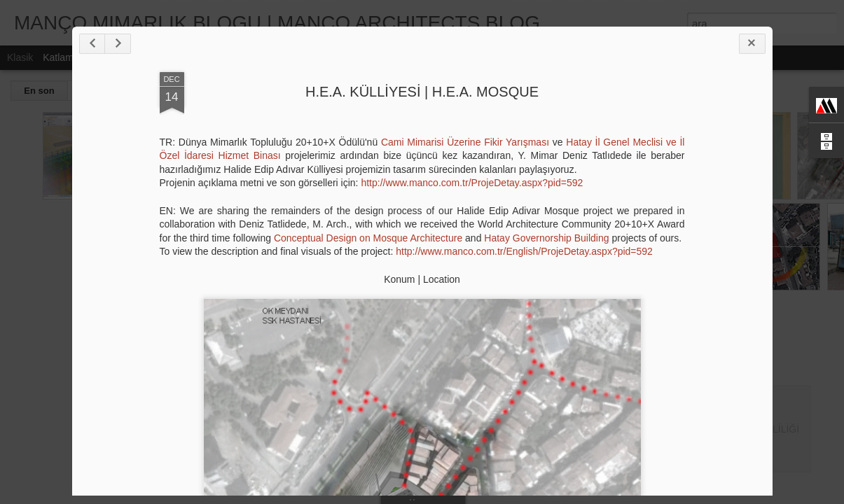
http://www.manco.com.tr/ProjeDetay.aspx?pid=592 (472, 183)
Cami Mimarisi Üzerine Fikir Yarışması (465, 142)
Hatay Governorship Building (546, 238)
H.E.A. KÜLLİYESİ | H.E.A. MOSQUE (422, 92)
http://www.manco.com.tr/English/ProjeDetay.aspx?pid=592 (524, 251)
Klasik (20, 57)
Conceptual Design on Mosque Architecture (368, 238)
